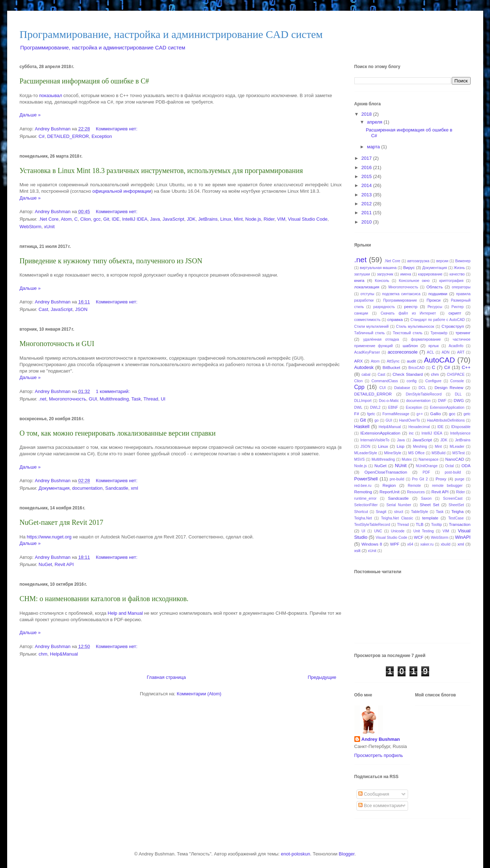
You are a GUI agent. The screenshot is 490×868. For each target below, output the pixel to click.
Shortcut (361, 512)
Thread (151, 399)
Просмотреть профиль (379, 755)
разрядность (384, 307)
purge (460, 479)
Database (402, 388)
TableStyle (419, 512)
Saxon (426, 498)
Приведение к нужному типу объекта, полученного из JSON (111, 261)
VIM (281, 219)
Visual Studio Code (308, 219)
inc (411, 433)
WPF (395, 544)
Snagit (381, 512)
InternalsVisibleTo (375, 440)
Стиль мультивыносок (415, 327)
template (430, 518)
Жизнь (459, 268)
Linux (226, 219)
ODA (466, 466)
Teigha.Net (363, 518)
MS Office (416, 453)
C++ (466, 367)
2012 (367, 204)
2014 (367, 185)
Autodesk (364, 367)
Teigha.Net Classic (397, 518)
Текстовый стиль (408, 333)
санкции (361, 313)
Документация (54, 488)
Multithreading (114, 399)
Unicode (398, 531)
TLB (420, 524)
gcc (97, 219)
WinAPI (463, 537)
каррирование (430, 274)
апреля (375, 122)
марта (374, 147)
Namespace (429, 459)
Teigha (457, 511)
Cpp (360, 387)
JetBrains (208, 219)
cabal (366, 375)
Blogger (346, 854)
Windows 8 (372, 544)
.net (43, 399)
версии (442, 261)
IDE (116, 219)
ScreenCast (453, 498)
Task (136, 399)
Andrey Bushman (381, 739)
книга (360, 280)
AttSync (393, 361)
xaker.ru (427, 544)
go (377, 420)
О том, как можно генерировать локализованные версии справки (118, 433)
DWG (459, 400)
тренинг (463, 333)
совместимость (367, 320)
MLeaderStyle (366, 453)
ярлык (434, 346)
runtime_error (365, 498)
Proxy (441, 479)
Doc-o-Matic (389, 401)
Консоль (382, 281)
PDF (426, 472)
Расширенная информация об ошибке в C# (84, 81)
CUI (383, 388)
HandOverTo (409, 420)
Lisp (400, 446)
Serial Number (399, 505)
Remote (414, 486)
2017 (367, 158)
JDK (191, 219)
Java (155, 219)
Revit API (64, 564)
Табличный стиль (370, 333)
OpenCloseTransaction (386, 472)
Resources (416, 492)
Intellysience (460, 433)
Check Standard (408, 374)
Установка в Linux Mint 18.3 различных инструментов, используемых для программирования (161, 171)
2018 (367, 114)
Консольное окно (414, 281)
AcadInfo (456, 346)
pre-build (397, 479)
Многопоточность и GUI (57, 344)
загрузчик (385, 274)
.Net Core (49, 219)
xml (135, 488)
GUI (93, 399)
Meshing (420, 447)
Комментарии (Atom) (199, 694)
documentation (88, 488)
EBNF (393, 407)
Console (457, 381)
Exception (102, 136)
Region (389, 485)
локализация (367, 287)
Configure (433, 381)
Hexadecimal (419, 427)
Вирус (409, 267)
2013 (367, 195)
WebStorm (31, 227)
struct (399, 512)
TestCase (456, 518)
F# (357, 414)
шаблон (410, 346)
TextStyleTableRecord (372, 525)
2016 (367, 167)
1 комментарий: (113, 391)
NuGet (45, 564)
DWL (358, 407)
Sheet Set (430, 505)
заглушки (362, 274)
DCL (422, 388)
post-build (453, 472)
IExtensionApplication (380, 433)
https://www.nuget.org (49, 537)
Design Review (449, 387)
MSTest (459, 453)
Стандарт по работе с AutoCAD (438, 320)
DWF (442, 401)
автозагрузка (418, 261)
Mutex (407, 459)
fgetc (371, 414)
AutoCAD (439, 360)
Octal (450, 466)
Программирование (400, 300)
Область (435, 287)
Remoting (363, 492)
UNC (378, 531)
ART (461, 352)
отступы (367, 294)
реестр (411, 306)
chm (43, 654)
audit (411, 361)
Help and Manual (125, 613)
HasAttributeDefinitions (446, 420)
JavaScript (173, 219)
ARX (359, 361)
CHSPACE (456, 375)
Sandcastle (117, 488)
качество (457, 274)
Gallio (436, 414)
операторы (461, 287)
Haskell (362, 426)
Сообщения (374, 794)
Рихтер (457, 307)
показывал (50, 95)
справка (395, 319)
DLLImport (363, 401)
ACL (431, 352)
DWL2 (375, 407)
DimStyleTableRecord (424, 394)
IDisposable (461, 427)
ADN (446, 352)
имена (406, 274)
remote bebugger (447, 486)
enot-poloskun (296, 854)
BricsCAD (416, 368)
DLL (458, 394)
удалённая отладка (381, 339)
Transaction (460, 524)
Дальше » (30, 115)
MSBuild (439, 453)
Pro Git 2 (420, 479)
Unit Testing (424, 531)
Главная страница (166, 677)
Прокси (434, 300)
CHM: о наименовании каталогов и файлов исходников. (104, 599)
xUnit (49, 227)
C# (42, 136)
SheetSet (456, 505)
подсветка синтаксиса (401, 294)
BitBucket (391, 367)
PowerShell (366, 479)
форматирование (426, 339)
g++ (420, 414)
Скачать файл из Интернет (408, 313)
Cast (43, 309)
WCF (419, 537)
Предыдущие (322, 677)
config (412, 381)
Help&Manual (64, 654)
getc (467, 414)
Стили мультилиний (372, 327)
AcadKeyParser (367, 352)
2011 (367, 213)
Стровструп (453, 326)
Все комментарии (380, 805)
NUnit (401, 466)
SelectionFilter (366, 505)
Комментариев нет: (117, 129)
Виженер (463, 261)
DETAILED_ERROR (68, 136)
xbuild (445, 544)
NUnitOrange (427, 466)
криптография (451, 281)
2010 (367, 222)
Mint (238, 219)
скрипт (455, 313)
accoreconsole (403, 352)
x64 (410, 544)
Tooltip (437, 525)
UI (163, 399)
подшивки (438, 294)
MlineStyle (393, 453)
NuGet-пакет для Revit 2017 (62, 522)
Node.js (253, 219)
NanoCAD (455, 459)
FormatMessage (396, 414)
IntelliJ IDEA (135, 219)
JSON (81, 309)
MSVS (360, 459)
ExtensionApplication (447, 407)
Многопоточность (68, 399)
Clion (86, 219)
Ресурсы (435, 307)
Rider (269, 219)
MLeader (457, 447)
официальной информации (122, 191)
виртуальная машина (378, 268)
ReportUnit (389, 492)
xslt (358, 550)
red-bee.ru (363, 486)
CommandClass (385, 381)
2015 (367, 176)
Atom (66, 219)
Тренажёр (439, 333)
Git (106, 219)
